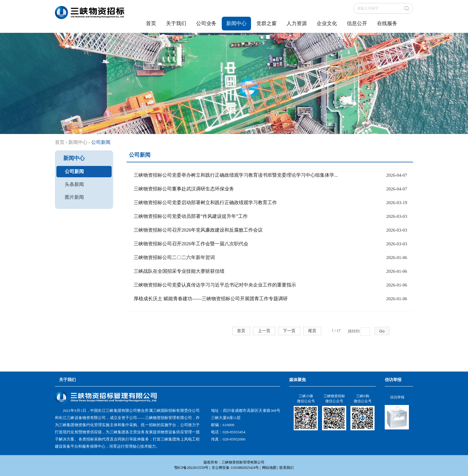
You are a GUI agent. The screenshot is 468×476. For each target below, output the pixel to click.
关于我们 (176, 23)
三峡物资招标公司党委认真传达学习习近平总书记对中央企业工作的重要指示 (215, 285)
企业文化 (327, 23)
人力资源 (297, 23)
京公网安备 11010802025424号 (235, 468)
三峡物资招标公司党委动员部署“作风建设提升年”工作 (191, 216)
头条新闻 (74, 184)
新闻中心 (236, 23)
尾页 (312, 331)
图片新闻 (74, 197)
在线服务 (387, 23)
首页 (151, 23)
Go (382, 331)
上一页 (264, 331)
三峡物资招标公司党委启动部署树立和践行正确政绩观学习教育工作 (205, 202)
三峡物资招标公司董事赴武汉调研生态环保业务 (184, 189)
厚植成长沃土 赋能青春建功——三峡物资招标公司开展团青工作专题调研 (211, 299)
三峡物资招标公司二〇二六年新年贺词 (174, 257)
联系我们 (287, 468)
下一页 (289, 331)
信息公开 (357, 23)
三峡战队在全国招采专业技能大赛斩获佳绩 (179, 271)
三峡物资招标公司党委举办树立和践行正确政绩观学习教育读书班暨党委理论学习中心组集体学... (236, 175)
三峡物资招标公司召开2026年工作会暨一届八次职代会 (191, 244)
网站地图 (269, 468)
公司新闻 (74, 171)
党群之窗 (267, 23)
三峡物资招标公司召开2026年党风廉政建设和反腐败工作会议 (198, 230)
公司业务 (206, 23)
